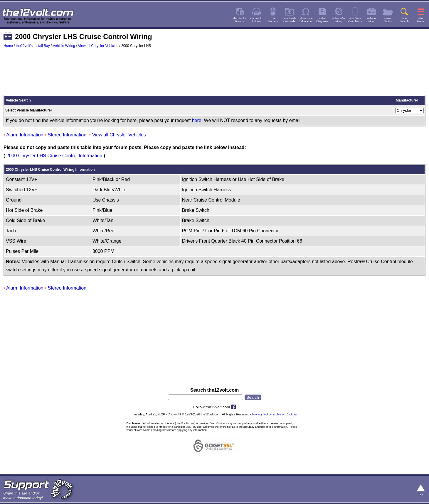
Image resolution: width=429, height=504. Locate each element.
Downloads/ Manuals (289, 20)
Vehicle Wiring (64, 46)
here (197, 120)
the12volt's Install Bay (33, 46)
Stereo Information (67, 135)
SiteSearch (404, 20)
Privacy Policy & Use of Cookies (275, 414)
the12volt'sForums (240, 20)
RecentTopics (388, 20)
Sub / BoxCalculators (355, 20)
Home (8, 46)
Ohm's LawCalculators (306, 20)
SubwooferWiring (339, 20)
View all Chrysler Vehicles (98, 46)
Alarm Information (25, 135)
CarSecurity (273, 20)
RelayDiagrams (322, 20)
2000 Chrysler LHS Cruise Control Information (54, 156)
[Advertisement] (215, 74)
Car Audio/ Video (256, 20)
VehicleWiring (371, 20)
